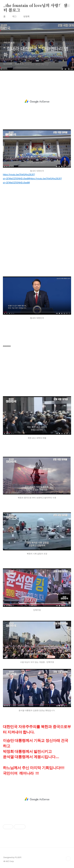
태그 (14, 17)
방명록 (27, 17)
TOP (68, 859)
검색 (62, 6)
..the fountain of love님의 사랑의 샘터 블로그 (35, 6)
